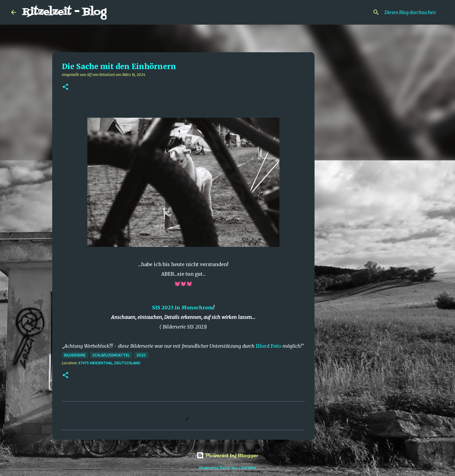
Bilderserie (75, 355)
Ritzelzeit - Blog (64, 12)
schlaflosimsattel (111, 355)
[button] (65, 87)
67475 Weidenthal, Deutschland (109, 363)
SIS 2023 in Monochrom (183, 308)
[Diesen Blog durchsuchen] (414, 12)
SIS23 (141, 355)
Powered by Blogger (227, 455)
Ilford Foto (268, 346)
